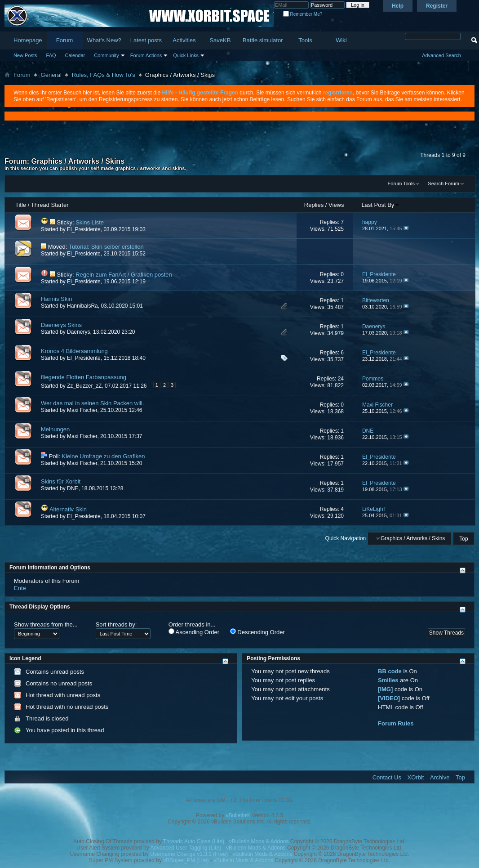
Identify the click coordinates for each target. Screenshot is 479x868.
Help (398, 6)
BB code (390, 671)
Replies (314, 205)
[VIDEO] (389, 698)
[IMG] (385, 689)
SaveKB (220, 40)
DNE (73, 488)
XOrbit (416, 777)
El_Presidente (84, 229)
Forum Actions (146, 55)
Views (336, 205)
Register (437, 6)
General (51, 75)
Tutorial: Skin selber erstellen (106, 247)
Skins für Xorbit (61, 481)
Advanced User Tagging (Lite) (186, 848)
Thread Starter (50, 205)
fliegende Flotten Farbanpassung (84, 377)
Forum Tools (401, 183)
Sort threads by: (116, 624)
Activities (184, 40)
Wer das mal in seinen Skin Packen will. (93, 403)
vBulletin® (238, 815)
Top (463, 538)
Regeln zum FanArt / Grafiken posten (124, 275)
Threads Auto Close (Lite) (194, 841)
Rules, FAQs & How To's (104, 75)
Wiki (341, 40)
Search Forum (444, 183)
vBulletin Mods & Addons (259, 841)
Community (106, 55)
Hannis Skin (56, 299)
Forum (65, 40)
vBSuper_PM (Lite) (186, 860)
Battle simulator (263, 40)
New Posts (25, 55)
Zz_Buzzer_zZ (84, 386)
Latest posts (146, 40)
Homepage (28, 40)
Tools (305, 40)
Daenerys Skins (61, 325)
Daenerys (78, 332)
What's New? (104, 40)
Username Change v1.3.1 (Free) (189, 854)
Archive (440, 777)
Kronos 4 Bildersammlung (74, 351)
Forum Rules (396, 723)
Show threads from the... (46, 624)
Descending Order (257, 632)
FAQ (51, 55)
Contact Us (387, 777)
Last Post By (380, 205)
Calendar (75, 55)
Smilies (388, 680)
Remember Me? (303, 14)
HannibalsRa (82, 306)
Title (21, 205)
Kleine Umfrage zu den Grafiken (104, 456)
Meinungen (55, 429)
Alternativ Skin (68, 509)
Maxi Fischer (82, 410)
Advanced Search (441, 55)
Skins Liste (90, 222)
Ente (20, 588)
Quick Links (186, 55)
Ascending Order (194, 632)
